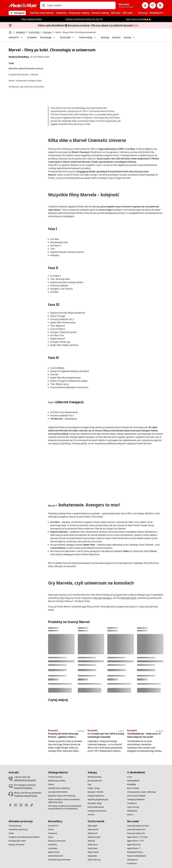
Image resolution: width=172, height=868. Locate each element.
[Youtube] (17, 805)
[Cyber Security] (133, 807)
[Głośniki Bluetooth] (56, 856)
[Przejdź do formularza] (23, 788)
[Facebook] (11, 805)
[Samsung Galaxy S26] (136, 833)
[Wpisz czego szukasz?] (44, 5)
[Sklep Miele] (92, 856)
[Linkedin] (27, 805)
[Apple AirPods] (54, 852)
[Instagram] (22, 805)
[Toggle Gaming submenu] (134, 37)
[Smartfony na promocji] (18, 829)
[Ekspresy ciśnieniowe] (57, 841)
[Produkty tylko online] (17, 841)
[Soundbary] (53, 848)
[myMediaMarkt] (133, 781)
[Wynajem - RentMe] (95, 792)
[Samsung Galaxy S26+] (136, 829)
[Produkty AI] (132, 863)
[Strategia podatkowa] (136, 799)
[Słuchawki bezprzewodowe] (59, 860)
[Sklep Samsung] (94, 860)
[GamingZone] (132, 860)
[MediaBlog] (131, 784)
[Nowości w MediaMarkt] (137, 856)
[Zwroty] (51, 784)
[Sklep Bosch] (93, 833)
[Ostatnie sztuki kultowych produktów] (24, 837)
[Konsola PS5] (53, 826)
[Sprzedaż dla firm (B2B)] (58, 792)
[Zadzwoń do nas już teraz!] (25, 780)
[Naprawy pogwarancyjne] (98, 799)
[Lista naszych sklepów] (136, 796)
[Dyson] (51, 837)
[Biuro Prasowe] (133, 788)
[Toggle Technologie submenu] (54, 37)
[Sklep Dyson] (93, 845)
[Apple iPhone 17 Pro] (135, 841)
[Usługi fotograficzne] (96, 796)
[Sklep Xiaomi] (93, 829)
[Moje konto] (145, 5)
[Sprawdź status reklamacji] (59, 788)
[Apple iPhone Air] (134, 845)
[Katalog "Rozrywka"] (17, 845)
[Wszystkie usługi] (95, 803)
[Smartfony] (52, 845)
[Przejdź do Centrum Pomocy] (26, 796)
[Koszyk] (160, 5)
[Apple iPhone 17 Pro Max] (137, 837)
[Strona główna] (10, 32)
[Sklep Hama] (93, 848)
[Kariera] (130, 815)
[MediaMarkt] (23, 5)
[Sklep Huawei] (93, 852)
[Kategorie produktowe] (97, 811)
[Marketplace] (132, 811)
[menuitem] (42, 13)
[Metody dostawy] (95, 777)
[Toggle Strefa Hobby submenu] (95, 37)
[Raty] (89, 784)
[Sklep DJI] (91, 841)
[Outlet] (11, 833)
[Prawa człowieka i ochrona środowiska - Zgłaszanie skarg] (66, 801)
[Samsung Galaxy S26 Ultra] (138, 826)
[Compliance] (132, 803)
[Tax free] (91, 815)
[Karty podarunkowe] (96, 807)
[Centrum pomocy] (55, 777)
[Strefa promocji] (15, 826)
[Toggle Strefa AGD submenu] (73, 37)
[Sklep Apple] (92, 826)
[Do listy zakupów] (153, 5)
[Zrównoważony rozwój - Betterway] (141, 792)
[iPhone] (51, 829)
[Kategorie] (17, 13)
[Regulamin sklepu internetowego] (62, 796)
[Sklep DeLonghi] (94, 837)
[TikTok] (33, 805)
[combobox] (80, 5)
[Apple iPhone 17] (134, 848)
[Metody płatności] (95, 781)
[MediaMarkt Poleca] (135, 852)
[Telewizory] (53, 833)
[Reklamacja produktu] (57, 781)
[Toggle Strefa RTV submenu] (21, 37)
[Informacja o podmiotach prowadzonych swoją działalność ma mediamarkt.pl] (66, 807)
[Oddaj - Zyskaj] (94, 788)
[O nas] (130, 777)
